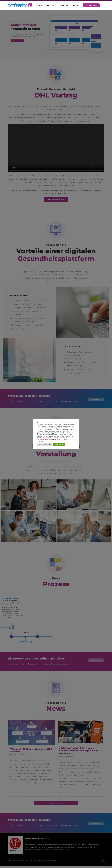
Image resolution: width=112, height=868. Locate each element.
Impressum (41, 441)
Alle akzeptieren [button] (59, 445)
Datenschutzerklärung (45, 439)
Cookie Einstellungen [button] (45, 445)
